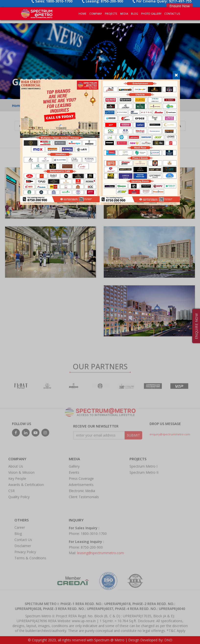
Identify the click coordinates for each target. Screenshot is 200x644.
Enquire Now (180, 6)
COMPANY (96, 14)
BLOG (135, 14)
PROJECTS (111, 14)
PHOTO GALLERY (151, 14)
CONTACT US (172, 14)
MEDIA (124, 14)
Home (82, 14)
